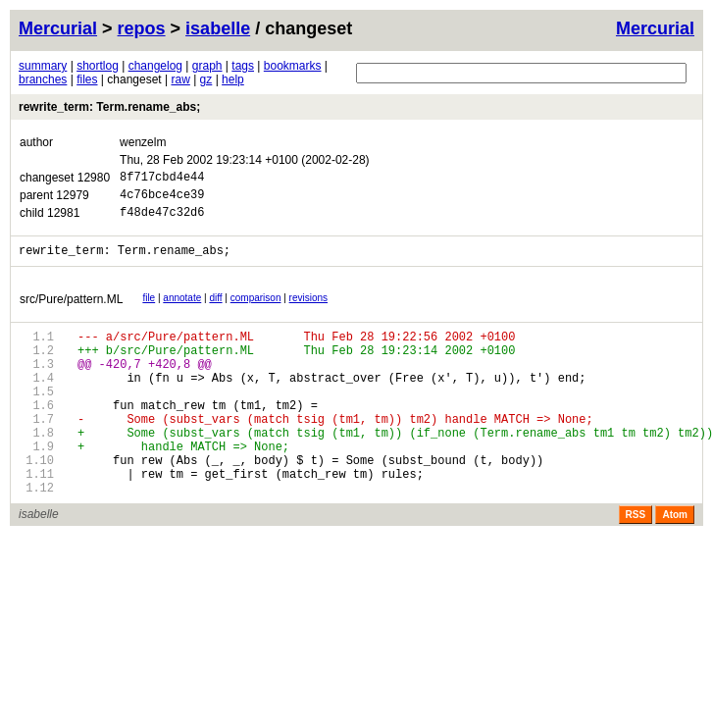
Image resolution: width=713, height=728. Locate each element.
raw (180, 79)
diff (215, 310)
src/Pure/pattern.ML (71, 311)
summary (43, 66)
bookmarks (293, 66)
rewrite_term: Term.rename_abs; (109, 107)
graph (207, 66)
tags (243, 66)
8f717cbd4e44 (162, 179)
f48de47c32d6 (162, 220)
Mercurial (655, 28)
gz (206, 79)
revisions (308, 310)
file (149, 310)
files (87, 79)
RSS (636, 562)
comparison (256, 310)
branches (43, 79)
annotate (182, 310)
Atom (675, 562)
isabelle (218, 28)
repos (142, 28)
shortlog (98, 66)
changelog (155, 66)
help (233, 79)
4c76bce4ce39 (162, 200)
